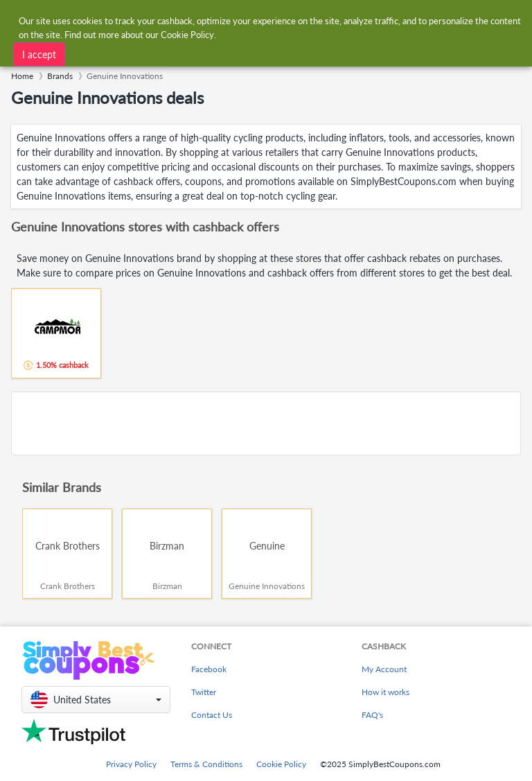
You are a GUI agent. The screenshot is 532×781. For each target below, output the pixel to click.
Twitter (204, 692)
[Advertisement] (266, 423)
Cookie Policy (281, 764)
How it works (385, 692)
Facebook (209, 669)
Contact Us (212, 715)
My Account (384, 669)
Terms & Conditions (206, 764)
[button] (96, 700)
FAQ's (372, 715)
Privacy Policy (131, 764)
